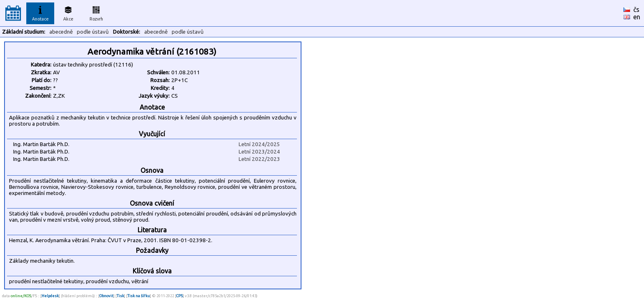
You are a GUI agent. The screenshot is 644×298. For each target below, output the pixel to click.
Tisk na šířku (139, 296)
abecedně (61, 32)
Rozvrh (96, 12)
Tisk (120, 296)
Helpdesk (50, 296)
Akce (68, 12)
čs (636, 9)
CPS (179, 296)
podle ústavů (93, 32)
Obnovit (106, 296)
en (637, 17)
